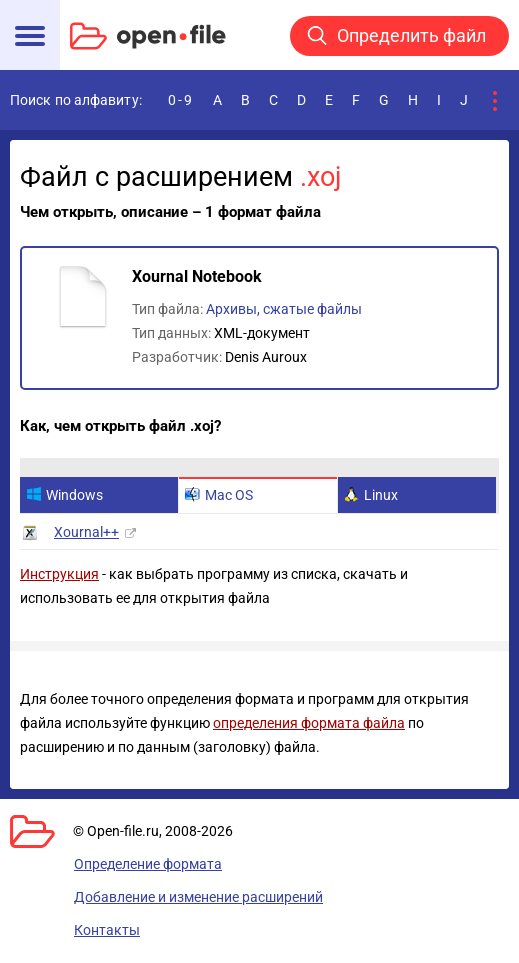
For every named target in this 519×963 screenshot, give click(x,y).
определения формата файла (309, 723)
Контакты (107, 930)
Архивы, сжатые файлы (284, 309)
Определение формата (148, 864)
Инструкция (59, 574)
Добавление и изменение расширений (198, 897)
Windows (64, 495)
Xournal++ (86, 532)
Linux (371, 495)
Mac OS (219, 495)
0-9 (181, 100)
